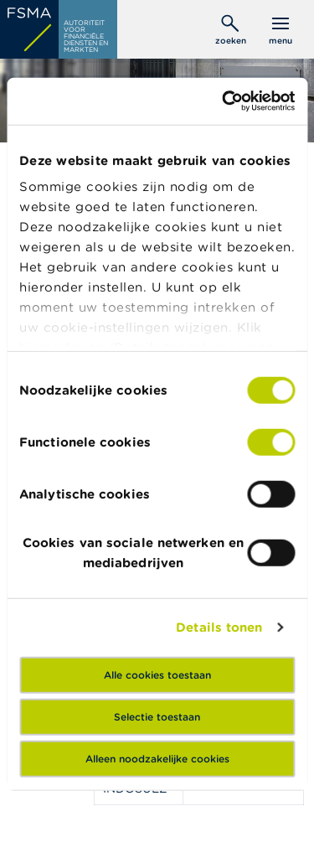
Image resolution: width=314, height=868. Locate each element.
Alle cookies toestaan (157, 674)
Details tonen (219, 627)
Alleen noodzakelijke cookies (157, 758)
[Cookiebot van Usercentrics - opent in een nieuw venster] (224, 101)
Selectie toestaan (157, 716)
